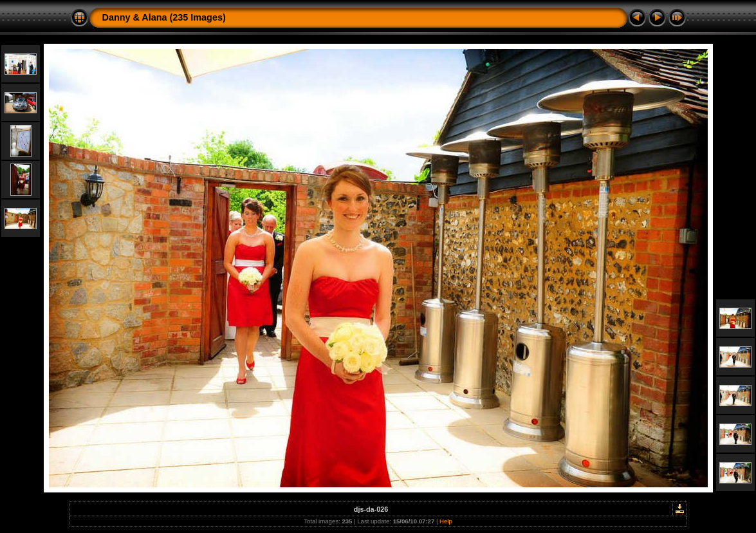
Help (446, 521)
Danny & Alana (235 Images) (164, 17)
